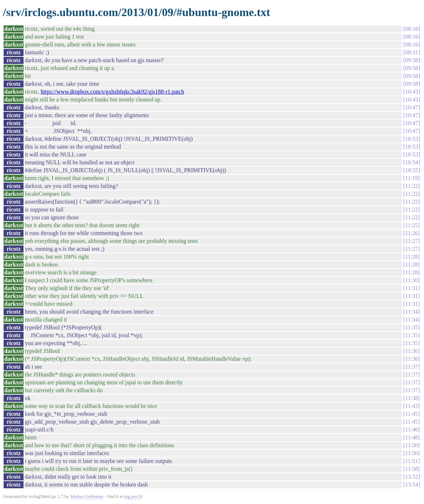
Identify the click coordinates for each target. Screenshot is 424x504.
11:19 (412, 178)
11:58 (412, 469)
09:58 (412, 60)
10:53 (412, 139)
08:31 (412, 52)
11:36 (412, 351)
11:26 (412, 233)
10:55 (412, 170)
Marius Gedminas (87, 496)
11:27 (412, 241)
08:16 (412, 29)
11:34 (412, 312)
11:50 (412, 445)
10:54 (412, 162)
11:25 (412, 225)
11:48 (412, 437)
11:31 (412, 288)
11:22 (412, 186)
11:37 (412, 367)
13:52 (412, 477)
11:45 (412, 414)
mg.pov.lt (133, 496)
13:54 (412, 485)
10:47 (412, 107)
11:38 (412, 398)
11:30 (412, 280)
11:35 (412, 327)
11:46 (412, 430)
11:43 (412, 406)
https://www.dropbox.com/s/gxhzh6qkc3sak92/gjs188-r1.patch (112, 92)
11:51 (412, 461)
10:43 (412, 92)
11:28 (412, 257)
